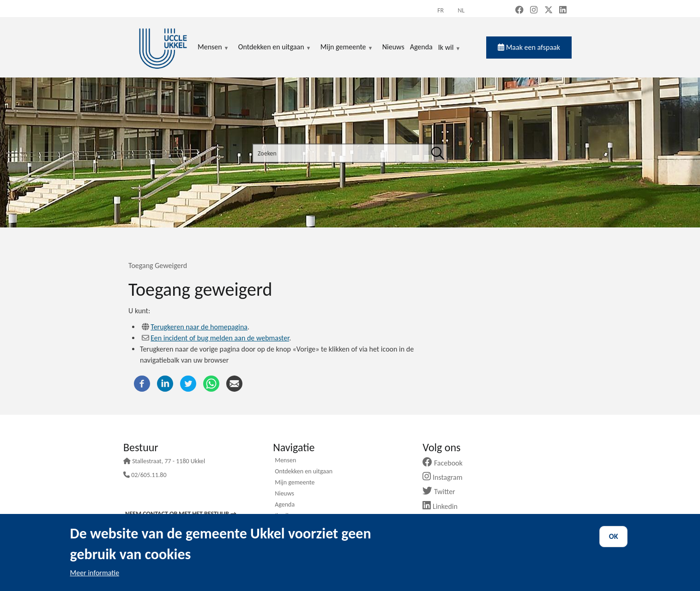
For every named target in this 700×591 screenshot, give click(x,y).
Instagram (446, 477)
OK (614, 536)
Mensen (285, 461)
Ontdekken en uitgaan (304, 472)
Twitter (442, 492)
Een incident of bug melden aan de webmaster (220, 338)
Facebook (446, 463)
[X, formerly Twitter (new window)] (549, 11)
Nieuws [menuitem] (393, 47)
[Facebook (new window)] (519, 11)
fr (441, 10)
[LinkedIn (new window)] (563, 11)
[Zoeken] (438, 153)
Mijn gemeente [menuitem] (347, 48)
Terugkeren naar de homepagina (199, 327)
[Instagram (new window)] (534, 11)
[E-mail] (234, 383)
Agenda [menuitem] (421, 47)
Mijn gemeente (295, 483)
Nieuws (284, 494)
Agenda (285, 505)
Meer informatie (95, 573)
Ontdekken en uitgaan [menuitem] (275, 48)
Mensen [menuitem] (213, 48)
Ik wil (450, 48)
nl (461, 10)
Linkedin (444, 506)
